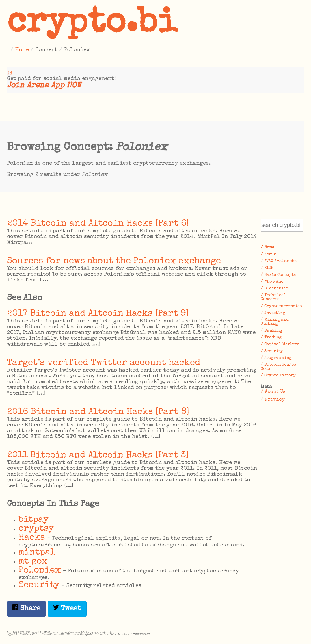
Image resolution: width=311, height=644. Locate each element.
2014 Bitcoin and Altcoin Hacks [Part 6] (98, 224)
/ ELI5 (267, 268)
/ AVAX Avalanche (279, 261)
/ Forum (269, 255)
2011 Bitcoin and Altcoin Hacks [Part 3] (98, 455)
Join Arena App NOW (44, 86)
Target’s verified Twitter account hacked (104, 363)
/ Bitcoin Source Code (278, 367)
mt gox (33, 562)
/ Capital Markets (280, 344)
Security (39, 585)
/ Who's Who (272, 282)
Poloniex (40, 570)
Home (22, 50)
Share (26, 608)
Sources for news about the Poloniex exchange (114, 261)
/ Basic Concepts (278, 275)
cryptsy (36, 529)
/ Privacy (273, 400)
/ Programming (276, 358)
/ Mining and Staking (275, 322)
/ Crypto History (278, 376)
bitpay (33, 520)
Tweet (67, 608)
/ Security (272, 351)
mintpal (37, 553)
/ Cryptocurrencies (281, 306)
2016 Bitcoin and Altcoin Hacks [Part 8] (98, 412)
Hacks (32, 538)
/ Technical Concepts (273, 297)
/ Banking (271, 331)
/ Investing (273, 313)
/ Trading (271, 337)
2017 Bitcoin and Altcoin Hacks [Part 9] (98, 314)
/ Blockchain (275, 289)
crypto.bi (92, 24)
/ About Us (273, 392)
